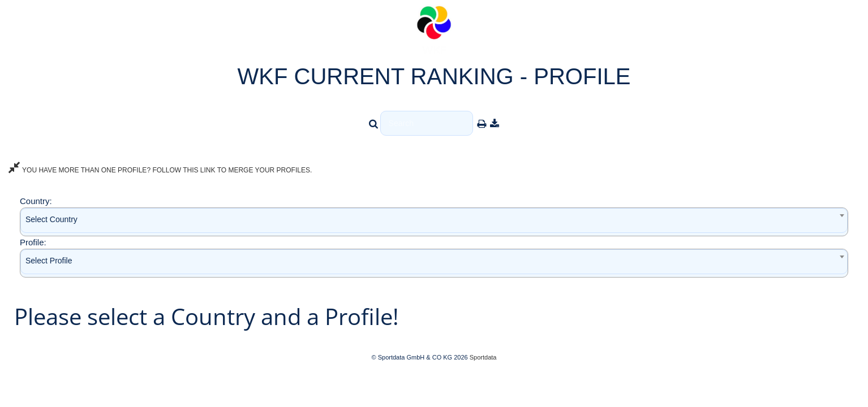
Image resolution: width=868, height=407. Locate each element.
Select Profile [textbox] (49, 261)
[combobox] (434, 222)
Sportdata (483, 357)
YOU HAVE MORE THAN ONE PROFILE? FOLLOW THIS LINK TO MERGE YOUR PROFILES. (160, 170)
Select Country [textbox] (51, 219)
